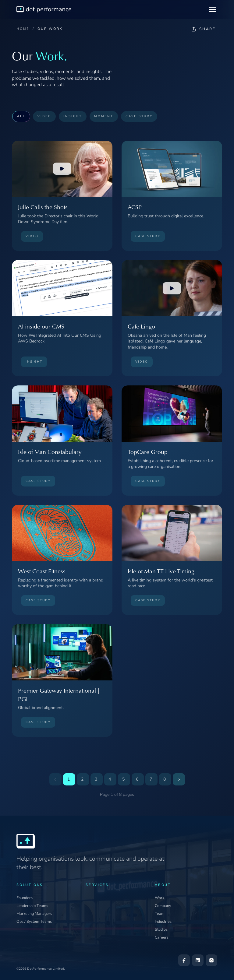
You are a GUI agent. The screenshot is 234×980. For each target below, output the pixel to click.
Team (160, 913)
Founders (25, 898)
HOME (23, 29)
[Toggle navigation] (213, 9)
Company (163, 906)
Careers (162, 937)
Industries (163, 921)
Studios (161, 929)
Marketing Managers (34, 913)
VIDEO (44, 116)
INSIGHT (73, 116)
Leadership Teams (32, 906)
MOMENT (104, 116)
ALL (21, 116)
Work (160, 898)
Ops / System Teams (34, 921)
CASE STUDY (139, 116)
